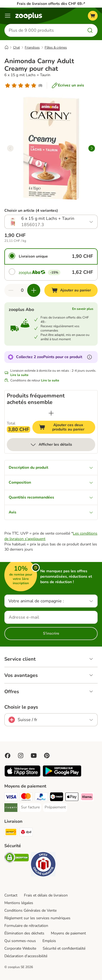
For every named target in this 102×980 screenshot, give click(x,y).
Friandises (32, 47)
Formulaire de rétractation (26, 926)
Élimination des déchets (24, 933)
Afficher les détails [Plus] (51, 445)
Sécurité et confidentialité (64, 948)
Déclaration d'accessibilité (26, 956)
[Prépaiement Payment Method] (55, 807)
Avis (51, 512)
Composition (51, 482)
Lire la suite (19, 375)
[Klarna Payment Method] (87, 798)
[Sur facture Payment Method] (30, 807)
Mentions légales (19, 903)
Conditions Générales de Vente (30, 910)
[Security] (17, 858)
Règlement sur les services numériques (37, 918)
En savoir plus (83, 309)
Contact (11, 895)
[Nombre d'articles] (22, 290)
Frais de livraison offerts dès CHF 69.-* (51, 4)
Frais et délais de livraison (46, 895)
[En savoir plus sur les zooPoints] (89, 357)
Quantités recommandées (51, 497)
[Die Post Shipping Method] (11, 833)
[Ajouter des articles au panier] (34, 290)
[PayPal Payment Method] (41, 798)
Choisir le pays (21, 707)
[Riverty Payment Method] (11, 808)
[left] (10, 148)
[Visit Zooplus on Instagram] (21, 756)
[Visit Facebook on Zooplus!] (8, 756)
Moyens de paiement (68, 933)
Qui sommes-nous (20, 941)
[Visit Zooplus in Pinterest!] (47, 756)
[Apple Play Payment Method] (72, 798)
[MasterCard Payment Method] (26, 798)
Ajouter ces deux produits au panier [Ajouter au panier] (67, 427)
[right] (92, 148)
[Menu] (8, 16)
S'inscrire (51, 633)
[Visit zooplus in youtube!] (34, 756)
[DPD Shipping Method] (26, 833)
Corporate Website (20, 948)
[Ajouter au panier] (71, 290)
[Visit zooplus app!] (22, 775)
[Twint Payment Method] (57, 798)
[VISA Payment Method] (11, 798)
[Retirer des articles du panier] (11, 290)
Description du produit (51, 467)
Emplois (49, 941)
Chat (16, 47)
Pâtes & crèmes (56, 47)
